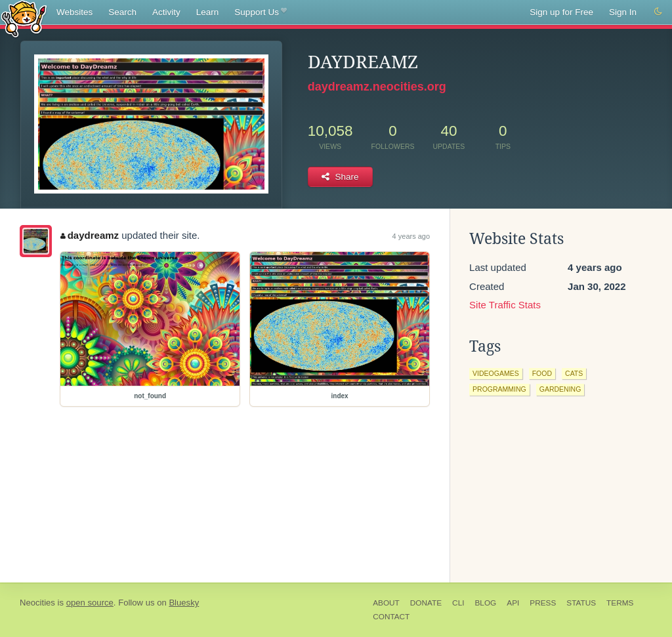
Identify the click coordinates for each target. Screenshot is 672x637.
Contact (391, 617)
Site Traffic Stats (505, 305)
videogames (496, 373)
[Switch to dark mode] (658, 12)
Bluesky (184, 603)
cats (574, 373)
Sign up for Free (561, 12)
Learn (208, 12)
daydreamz (90, 235)
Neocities (37, 603)
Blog (485, 603)
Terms (620, 603)
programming (499, 389)
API (513, 603)
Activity (166, 12)
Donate (426, 603)
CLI (458, 603)
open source (90, 603)
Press (543, 603)
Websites (74, 12)
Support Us (260, 12)
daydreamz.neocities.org (377, 87)
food (542, 373)
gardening (560, 389)
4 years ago (411, 236)
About (386, 603)
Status (581, 603)
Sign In (623, 12)
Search (122, 12)
